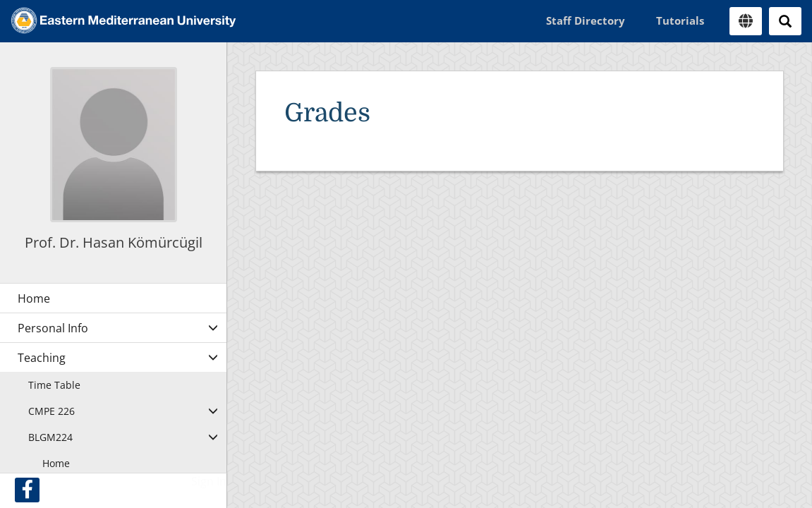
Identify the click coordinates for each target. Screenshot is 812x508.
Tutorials (680, 20)
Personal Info (53, 328)
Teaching (42, 358)
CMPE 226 (51, 411)
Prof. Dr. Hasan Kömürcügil (114, 242)
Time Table (54, 385)
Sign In (209, 481)
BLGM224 (50, 437)
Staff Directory (586, 20)
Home (56, 463)
